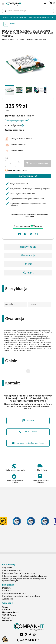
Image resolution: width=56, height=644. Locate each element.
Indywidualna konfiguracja (14, 584)
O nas (5, 597)
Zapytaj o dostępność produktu (17, 121)
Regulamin (7, 558)
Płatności (7, 581)
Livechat (28, 411)
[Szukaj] (28, 11)
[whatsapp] (37, 234)
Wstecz (12, 24)
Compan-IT (8, 608)
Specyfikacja (28, 246)
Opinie (28, 264)
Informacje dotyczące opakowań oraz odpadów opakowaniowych (24, 570)
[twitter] (31, 234)
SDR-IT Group (9, 605)
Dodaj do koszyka (37, 163)
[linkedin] (20, 234)
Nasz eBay (7, 611)
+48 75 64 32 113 (28, 422)
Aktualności (8, 589)
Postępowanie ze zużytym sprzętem (19, 563)
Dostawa (6, 578)
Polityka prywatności (12, 561)
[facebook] (25, 234)
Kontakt (28, 272)
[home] (14, 4)
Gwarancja (28, 255)
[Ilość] (11, 163)
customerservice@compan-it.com (28, 434)
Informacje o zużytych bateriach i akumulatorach (25, 566)
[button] (44, 46)
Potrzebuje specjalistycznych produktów (21, 586)
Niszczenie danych (11, 603)
